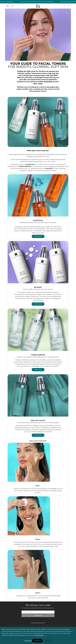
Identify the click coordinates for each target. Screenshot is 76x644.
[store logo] (38, 6)
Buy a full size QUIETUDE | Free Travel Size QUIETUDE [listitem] (39, 2)
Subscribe (38, 615)
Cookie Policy (39, 635)
